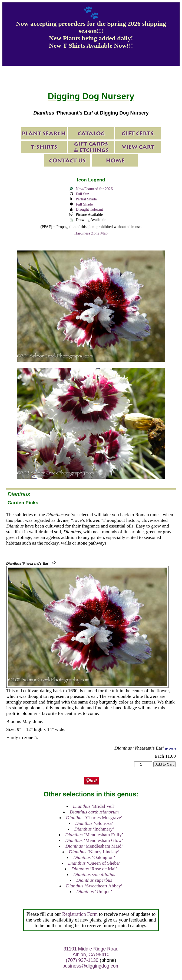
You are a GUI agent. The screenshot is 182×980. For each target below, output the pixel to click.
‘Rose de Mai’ (94, 869)
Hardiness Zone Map (91, 233)
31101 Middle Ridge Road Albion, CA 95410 (91, 952)
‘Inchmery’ (94, 829)
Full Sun (82, 194)
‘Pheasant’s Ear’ (28, 563)
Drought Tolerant (89, 209)
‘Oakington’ (94, 857)
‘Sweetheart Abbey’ (94, 886)
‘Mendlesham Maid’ (94, 846)
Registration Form (80, 914)
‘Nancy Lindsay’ (94, 852)
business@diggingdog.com (91, 966)
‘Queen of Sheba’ (94, 863)
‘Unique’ (94, 891)
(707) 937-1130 (82, 960)
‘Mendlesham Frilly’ (94, 835)
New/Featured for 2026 (94, 189)
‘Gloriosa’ (94, 823)
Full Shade (84, 204)
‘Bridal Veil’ (94, 806)
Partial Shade (86, 199)
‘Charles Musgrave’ (94, 818)
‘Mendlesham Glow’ (94, 840)
